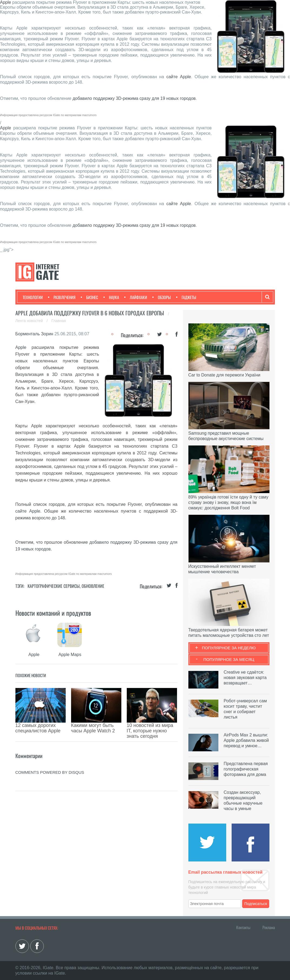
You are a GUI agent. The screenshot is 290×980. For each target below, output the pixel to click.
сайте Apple (179, 77)
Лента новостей (30, 321)
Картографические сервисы (54, 586)
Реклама (269, 927)
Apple (6, 2)
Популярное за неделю (229, 648)
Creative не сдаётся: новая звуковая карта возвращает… (245, 678)
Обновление (93, 586)
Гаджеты (186, 297)
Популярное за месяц (229, 659)
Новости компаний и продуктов (53, 613)
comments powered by (50, 759)
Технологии (33, 297)
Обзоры (162, 297)
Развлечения (62, 297)
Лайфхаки (136, 297)
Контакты (243, 927)
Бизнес (89, 297)
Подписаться (256, 904)
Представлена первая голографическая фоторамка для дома (246, 769)
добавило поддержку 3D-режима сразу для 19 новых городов (134, 98)
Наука (111, 297)
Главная (59, 321)
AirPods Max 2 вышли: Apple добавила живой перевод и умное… (246, 740)
